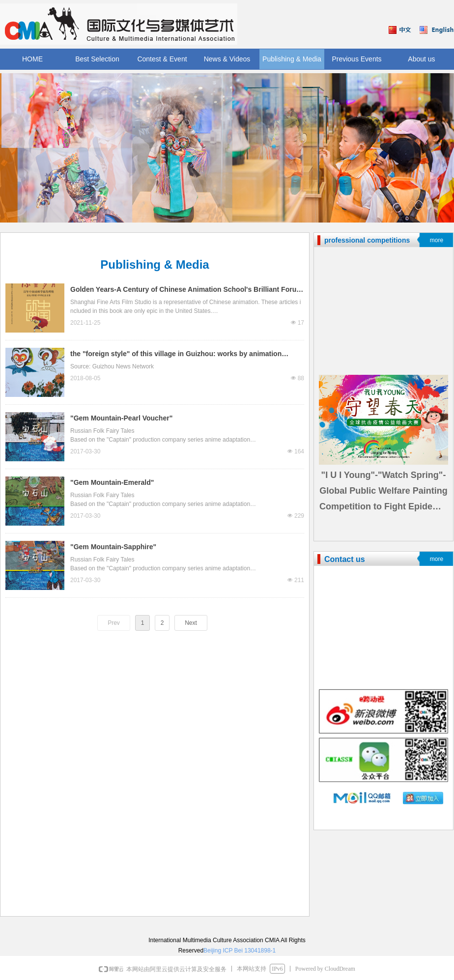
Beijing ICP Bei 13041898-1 (240, 951)
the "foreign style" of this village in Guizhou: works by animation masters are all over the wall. (176, 355)
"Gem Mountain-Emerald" (112, 482)
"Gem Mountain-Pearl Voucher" (121, 418)
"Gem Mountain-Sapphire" (113, 547)
